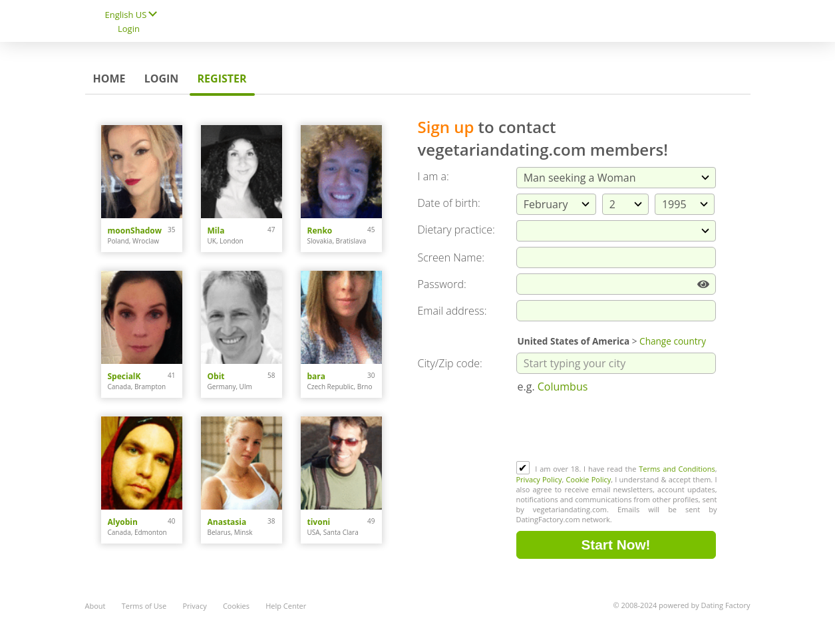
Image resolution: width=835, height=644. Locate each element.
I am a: (433, 176)
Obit (216, 376)
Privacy (194, 606)
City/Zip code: (450, 363)
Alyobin (123, 522)
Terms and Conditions (677, 469)
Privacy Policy (539, 479)
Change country (673, 341)
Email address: (452, 311)
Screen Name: (451, 257)
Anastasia (227, 522)
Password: (442, 284)
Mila (216, 231)
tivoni (319, 522)
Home (109, 79)
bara (317, 376)
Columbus (563, 387)
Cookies (236, 606)
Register (222, 79)
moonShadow (135, 231)
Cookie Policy (589, 479)
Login (129, 29)
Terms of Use (144, 606)
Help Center (286, 606)
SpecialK (124, 376)
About (95, 606)
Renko (320, 231)
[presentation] (617, 428)
